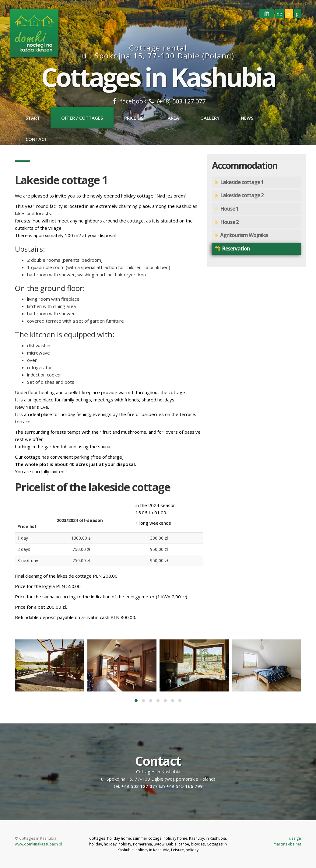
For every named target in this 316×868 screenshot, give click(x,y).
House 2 (227, 222)
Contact (36, 139)
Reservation (232, 249)
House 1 (227, 209)
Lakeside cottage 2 (239, 196)
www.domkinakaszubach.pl (39, 844)
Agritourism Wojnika (241, 235)
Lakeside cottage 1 (239, 182)
